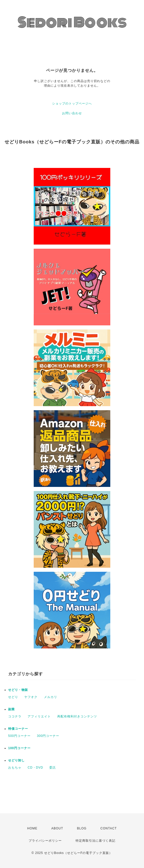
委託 (53, 768)
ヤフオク (31, 697)
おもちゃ (15, 768)
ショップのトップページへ (72, 104)
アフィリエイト (39, 716)
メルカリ (51, 697)
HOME (32, 828)
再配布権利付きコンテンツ (77, 716)
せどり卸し (16, 760)
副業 (11, 709)
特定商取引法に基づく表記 (95, 841)
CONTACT (109, 828)
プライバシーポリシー (45, 841)
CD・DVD (35, 768)
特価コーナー (18, 729)
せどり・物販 (18, 690)
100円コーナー (19, 748)
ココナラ (15, 716)
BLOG (82, 828)
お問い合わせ (72, 113)
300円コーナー (48, 736)
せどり (13, 697)
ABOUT (57, 828)
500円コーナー (19, 736)
